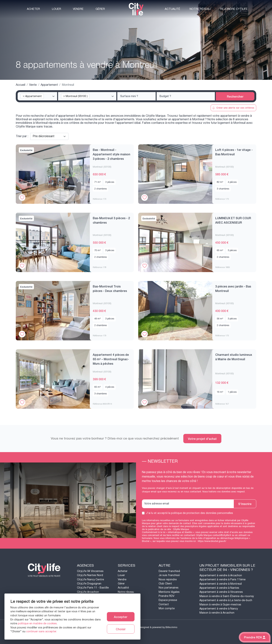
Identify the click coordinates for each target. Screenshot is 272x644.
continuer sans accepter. (41, 631)
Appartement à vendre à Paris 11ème (222, 580)
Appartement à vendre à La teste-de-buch (226, 600)
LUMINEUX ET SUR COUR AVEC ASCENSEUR (233, 220)
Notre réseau (200, 9)
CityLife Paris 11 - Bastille (93, 588)
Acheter (33, 9)
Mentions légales (169, 592)
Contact (164, 604)
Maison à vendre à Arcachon (217, 613)
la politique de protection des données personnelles (201, 513)
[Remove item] (24, 96)
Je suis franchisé (169, 575)
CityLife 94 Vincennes (90, 571)
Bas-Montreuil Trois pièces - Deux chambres (110, 288)
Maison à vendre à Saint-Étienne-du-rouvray (227, 596)
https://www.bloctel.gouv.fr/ (212, 541)
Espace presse (168, 600)
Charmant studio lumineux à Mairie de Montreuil (234, 357)
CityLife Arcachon (88, 592)
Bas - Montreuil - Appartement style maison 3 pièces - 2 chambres (112, 154)
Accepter (121, 617)
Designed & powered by (158, 627)
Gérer (100, 9)
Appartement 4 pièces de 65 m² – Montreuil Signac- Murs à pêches (111, 359)
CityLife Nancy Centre (90, 580)
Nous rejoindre (168, 580)
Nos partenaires (169, 588)
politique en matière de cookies (37, 623)
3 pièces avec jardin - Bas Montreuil (233, 288)
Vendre (78, 9)
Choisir (121, 629)
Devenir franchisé (169, 571)
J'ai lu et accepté (190, 513)
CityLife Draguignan (89, 584)
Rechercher (235, 96)
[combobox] (37, 96)
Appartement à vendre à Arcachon (221, 575)
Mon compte (167, 608)
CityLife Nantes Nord (90, 575)
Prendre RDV (167, 596)
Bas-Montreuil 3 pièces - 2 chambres (111, 220)
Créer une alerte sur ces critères (233, 108)
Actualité (172, 9)
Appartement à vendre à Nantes (219, 588)
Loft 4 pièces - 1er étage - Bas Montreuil (234, 152)
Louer (56, 9)
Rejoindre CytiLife (234, 9)
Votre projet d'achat (202, 439)
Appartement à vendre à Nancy (219, 609)
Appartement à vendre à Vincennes (221, 592)
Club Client (165, 584)
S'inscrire (245, 504)
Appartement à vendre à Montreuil (221, 584)
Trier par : (22, 136)
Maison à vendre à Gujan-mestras (220, 605)
